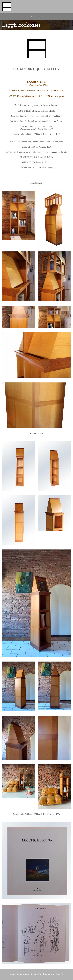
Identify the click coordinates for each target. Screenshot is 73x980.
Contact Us (59, 974)
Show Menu (36, 17)
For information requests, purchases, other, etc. (37, 105)
